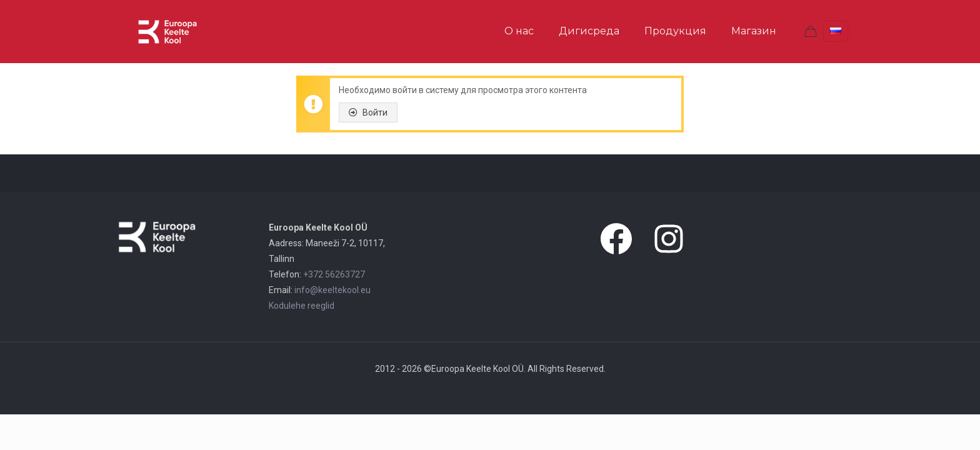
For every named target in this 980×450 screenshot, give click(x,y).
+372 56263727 (334, 274)
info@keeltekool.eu (332, 290)
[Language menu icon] (836, 31)
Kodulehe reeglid (302, 306)
